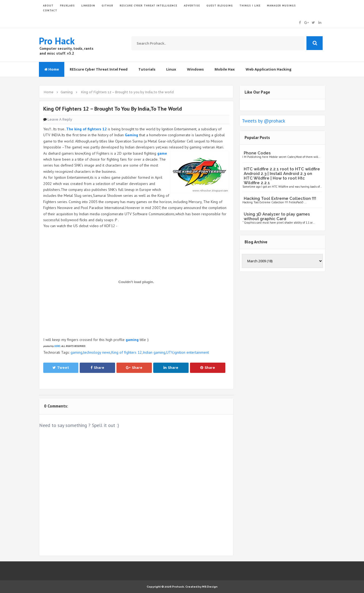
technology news (97, 352)
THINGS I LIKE (250, 6)
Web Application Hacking (269, 69)
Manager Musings (281, 6)
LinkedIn (88, 6)
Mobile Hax (225, 69)
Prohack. (179, 587)
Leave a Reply (60, 119)
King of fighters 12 (127, 352)
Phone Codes (257, 153)
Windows (195, 69)
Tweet (61, 368)
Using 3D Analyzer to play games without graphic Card (277, 216)
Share (97, 368)
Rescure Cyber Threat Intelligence (148, 6)
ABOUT (48, 6)
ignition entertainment (191, 352)
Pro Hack (57, 41)
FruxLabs (67, 6)
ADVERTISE (192, 6)
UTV (170, 352)
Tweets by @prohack (263, 121)
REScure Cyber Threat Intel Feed (99, 69)
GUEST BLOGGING (220, 6)
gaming (76, 352)
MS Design (210, 587)
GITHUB (107, 6)
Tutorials (147, 69)
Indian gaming (154, 352)
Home (52, 69)
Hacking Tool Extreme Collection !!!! (280, 198)
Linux (171, 69)
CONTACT (50, 10)
